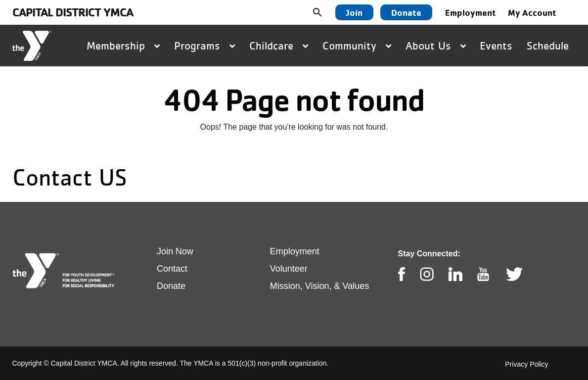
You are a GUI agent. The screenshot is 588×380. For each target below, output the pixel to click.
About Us (436, 46)
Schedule (548, 46)
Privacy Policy (526, 364)
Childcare (279, 46)
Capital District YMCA (73, 12)
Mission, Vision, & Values (319, 286)
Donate (406, 12)
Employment (471, 12)
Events (496, 46)
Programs (204, 46)
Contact (172, 269)
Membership (123, 46)
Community (357, 46)
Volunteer (289, 269)
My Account (532, 12)
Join (354, 12)
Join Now (175, 251)
